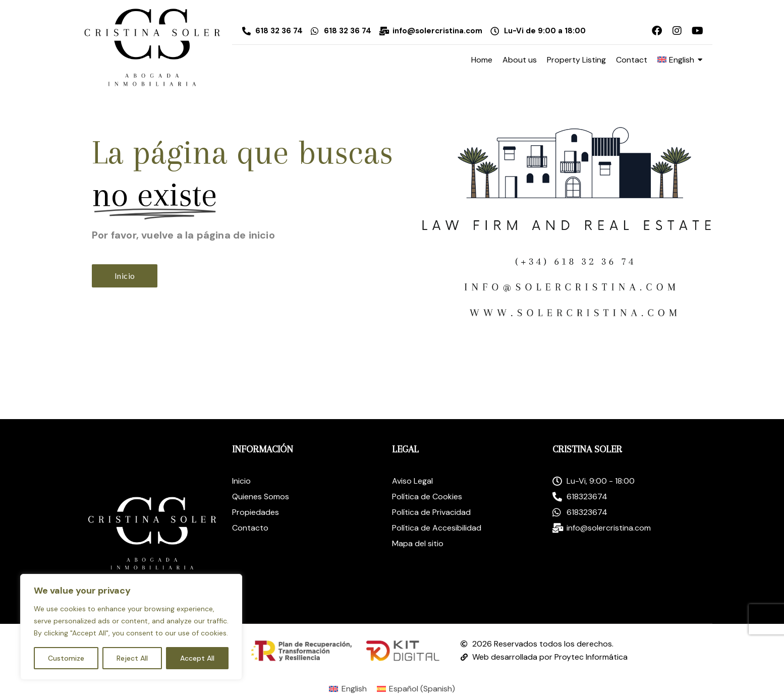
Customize (66, 658)
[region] (131, 627)
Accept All (197, 658)
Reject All (132, 658)
